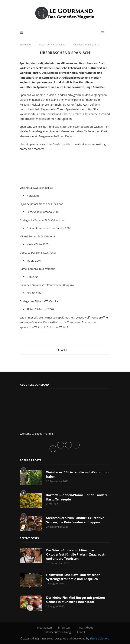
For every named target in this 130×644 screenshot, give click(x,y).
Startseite (25, 45)
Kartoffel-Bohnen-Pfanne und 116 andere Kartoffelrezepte (77, 497)
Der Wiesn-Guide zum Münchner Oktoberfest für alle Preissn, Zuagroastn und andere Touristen (76, 555)
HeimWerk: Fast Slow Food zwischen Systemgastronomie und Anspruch (73, 577)
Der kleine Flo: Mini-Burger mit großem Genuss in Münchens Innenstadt (76, 600)
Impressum (65, 627)
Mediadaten (44, 627)
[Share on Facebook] (67, 350)
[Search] (108, 32)
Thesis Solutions (100, 638)
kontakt (82, 632)
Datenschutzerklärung (57, 632)
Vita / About (86, 627)
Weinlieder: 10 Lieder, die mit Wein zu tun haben (77, 474)
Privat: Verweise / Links (52, 45)
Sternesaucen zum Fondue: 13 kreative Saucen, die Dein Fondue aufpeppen (75, 520)
